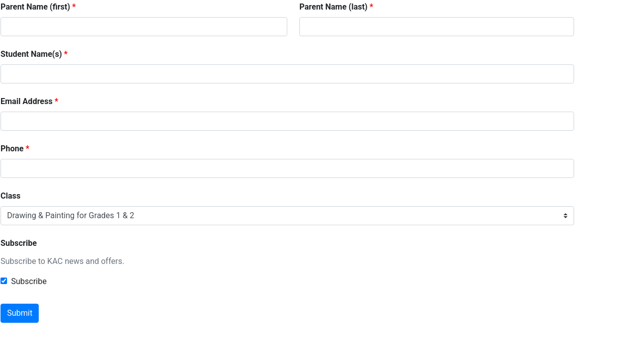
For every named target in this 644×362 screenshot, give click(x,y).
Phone (12, 149)
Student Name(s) (31, 54)
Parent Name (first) (35, 7)
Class (11, 196)
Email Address (26, 101)
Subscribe (19, 243)
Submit (20, 313)
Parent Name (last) (333, 7)
